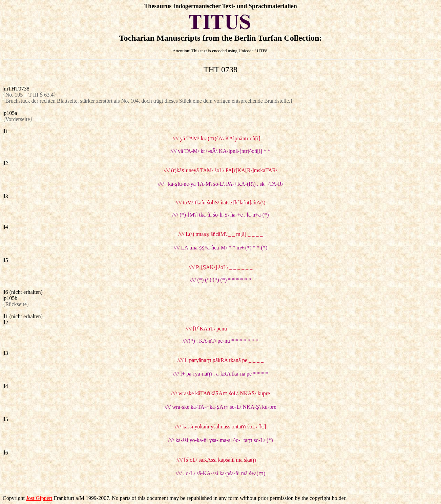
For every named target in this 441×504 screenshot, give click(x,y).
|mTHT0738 (16, 89)
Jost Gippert (39, 498)
